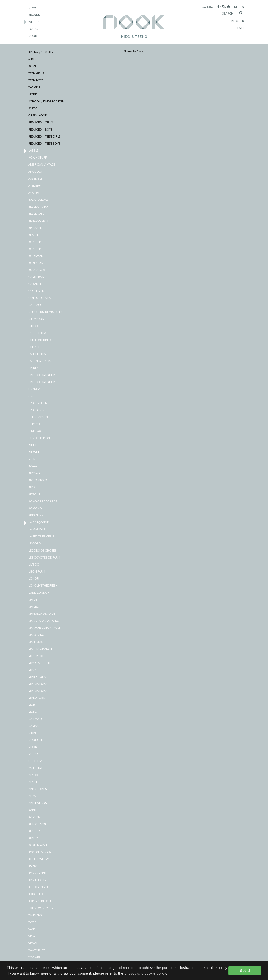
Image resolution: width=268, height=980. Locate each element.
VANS (32, 930)
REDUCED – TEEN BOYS (44, 144)
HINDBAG (35, 432)
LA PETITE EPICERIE (41, 537)
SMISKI (33, 867)
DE (236, 7)
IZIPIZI (32, 460)
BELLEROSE (37, 214)
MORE (33, 95)
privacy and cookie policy (145, 973)
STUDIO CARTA (39, 888)
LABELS (34, 151)
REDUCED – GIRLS (41, 123)
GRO (32, 396)
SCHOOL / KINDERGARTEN (47, 102)
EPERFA (34, 368)
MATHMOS (36, 642)
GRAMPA (34, 389)
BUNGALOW (37, 270)
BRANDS (34, 15)
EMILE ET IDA (37, 354)
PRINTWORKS (38, 803)
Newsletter (207, 7)
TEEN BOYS (36, 81)
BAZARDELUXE (39, 200)
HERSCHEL (36, 425)
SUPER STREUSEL (40, 902)
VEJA (32, 937)
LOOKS (33, 29)
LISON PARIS (37, 572)
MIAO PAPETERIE (40, 663)
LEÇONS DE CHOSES (43, 551)
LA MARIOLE (37, 530)
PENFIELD (35, 782)
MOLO (33, 712)
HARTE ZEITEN (38, 403)
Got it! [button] (245, 971)
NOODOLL (36, 740)
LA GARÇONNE (39, 523)
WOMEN (34, 88)
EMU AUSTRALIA (40, 361)
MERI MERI (36, 656)
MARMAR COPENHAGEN (45, 628)
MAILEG (34, 607)
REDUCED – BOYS (41, 130)
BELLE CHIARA (38, 207)
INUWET (34, 453)
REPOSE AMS (37, 824)
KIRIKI (32, 488)
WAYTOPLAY (37, 951)
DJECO (33, 326)
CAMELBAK (36, 277)
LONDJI (34, 579)
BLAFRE (34, 235)
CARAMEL (35, 284)
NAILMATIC (36, 719)
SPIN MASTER (38, 881)
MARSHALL (36, 635)
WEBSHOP (36, 22)
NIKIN (32, 733)
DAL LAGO (36, 305)
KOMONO (35, 509)
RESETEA (35, 831)
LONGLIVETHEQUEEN (43, 586)
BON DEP (35, 242)
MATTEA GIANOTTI (41, 649)
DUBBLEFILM (37, 333)
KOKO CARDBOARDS (43, 502)
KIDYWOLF (36, 474)
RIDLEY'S (35, 838)
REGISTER (235, 21)
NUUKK (34, 754)
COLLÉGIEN (37, 291)
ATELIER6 (35, 186)
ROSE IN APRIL (38, 846)
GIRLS (33, 60)
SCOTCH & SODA (40, 853)
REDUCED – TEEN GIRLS (45, 137)
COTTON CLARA (40, 298)
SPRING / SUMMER (41, 53)
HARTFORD (36, 410)
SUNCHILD (36, 895)
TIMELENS (35, 916)
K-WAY (33, 467)
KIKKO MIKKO (38, 481)
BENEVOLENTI (38, 221)
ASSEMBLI (35, 179)
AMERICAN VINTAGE (42, 165)
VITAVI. (33, 944)
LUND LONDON (39, 593)
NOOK (33, 36)
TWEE (32, 923)
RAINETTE (35, 810)
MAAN (33, 600)
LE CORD (35, 544)
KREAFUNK (36, 516)
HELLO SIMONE (39, 417)
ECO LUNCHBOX (40, 340)
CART (238, 28)
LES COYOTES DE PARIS (44, 558)
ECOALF (34, 347)
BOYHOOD (36, 263)
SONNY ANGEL (39, 874)
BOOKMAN (36, 256)
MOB (32, 705)
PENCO (33, 775)
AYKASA (34, 193)
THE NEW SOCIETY (41, 909)
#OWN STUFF (38, 158)
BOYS (32, 67)
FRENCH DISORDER (42, 375)
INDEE (33, 446)
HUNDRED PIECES (41, 439)
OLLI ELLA (35, 761)
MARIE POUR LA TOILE (44, 621)
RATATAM (35, 817)
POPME (33, 796)
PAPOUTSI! (36, 768)
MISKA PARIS (37, 698)
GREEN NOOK (38, 116)
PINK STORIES (38, 789)
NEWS (33, 8)
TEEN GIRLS (36, 74)
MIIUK (33, 670)
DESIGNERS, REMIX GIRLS (46, 312)
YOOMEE (35, 958)
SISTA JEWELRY (39, 860)
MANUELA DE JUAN (42, 614)
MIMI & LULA (37, 677)
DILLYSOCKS (37, 319)
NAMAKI (34, 726)
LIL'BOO (34, 565)
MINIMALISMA (38, 684)
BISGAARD (36, 228)
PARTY (33, 109)
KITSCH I (34, 495)
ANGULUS (35, 172)
